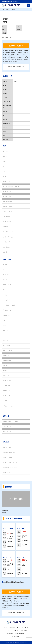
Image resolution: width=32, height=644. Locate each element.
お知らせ (16, 631)
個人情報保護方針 (20, 633)
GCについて (8, 631)
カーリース (20, 628)
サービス (27, 628)
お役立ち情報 (23, 631)
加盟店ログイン (16, 636)
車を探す (5, 628)
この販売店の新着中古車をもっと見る (14, 582)
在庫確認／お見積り (16, 46)
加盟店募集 (10, 633)
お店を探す (12, 628)
